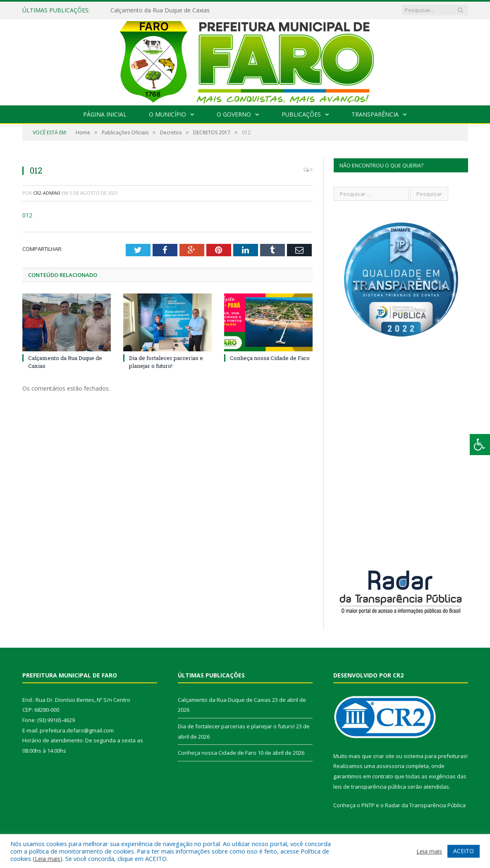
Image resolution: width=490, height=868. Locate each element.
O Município (167, 114)
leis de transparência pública (370, 787)
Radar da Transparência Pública (425, 805)
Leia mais (48, 858)
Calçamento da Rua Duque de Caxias (160, 10)
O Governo (234, 114)
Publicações (301, 114)
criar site (384, 756)
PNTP (368, 805)
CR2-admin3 (47, 193)
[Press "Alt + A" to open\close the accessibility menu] (480, 445)
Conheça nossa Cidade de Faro (270, 358)
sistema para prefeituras (435, 756)
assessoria (390, 766)
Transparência (375, 114)
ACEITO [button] (464, 851)
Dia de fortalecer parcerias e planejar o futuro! (166, 362)
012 (27, 215)
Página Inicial (105, 114)
